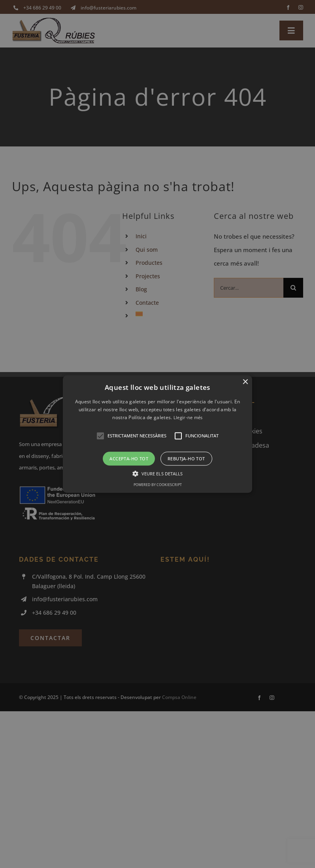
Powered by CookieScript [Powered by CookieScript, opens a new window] (158, 485)
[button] (157, 434)
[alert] (157, 434)
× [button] (245, 382)
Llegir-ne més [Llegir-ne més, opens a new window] (188, 418)
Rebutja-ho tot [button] (186, 459)
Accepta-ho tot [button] (129, 459)
